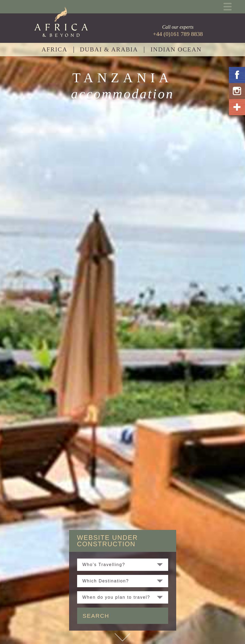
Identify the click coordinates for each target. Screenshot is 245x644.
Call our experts (178, 31)
